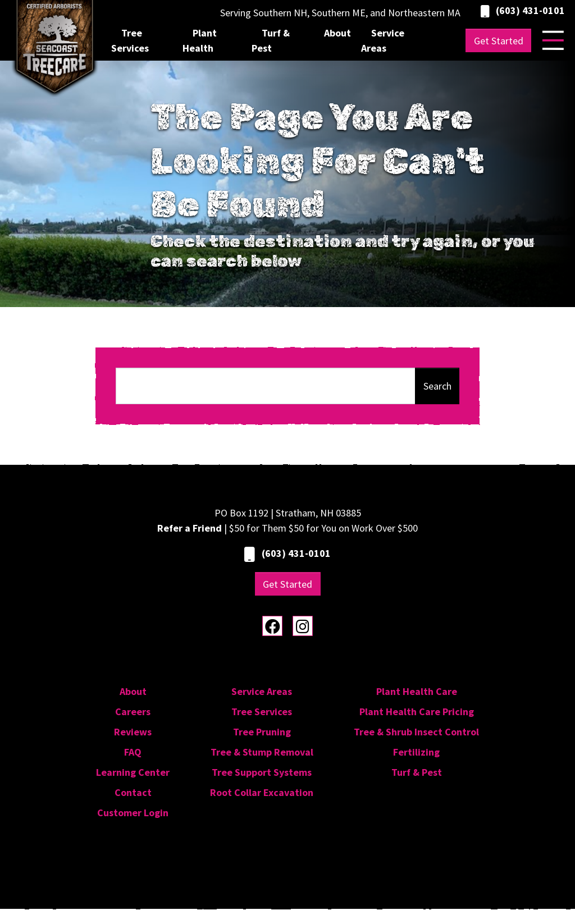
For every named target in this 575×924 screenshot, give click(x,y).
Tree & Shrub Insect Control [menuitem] (416, 732)
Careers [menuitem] (133, 712)
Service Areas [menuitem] (383, 40)
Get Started (499, 41)
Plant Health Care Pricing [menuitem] (417, 712)
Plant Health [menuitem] (200, 40)
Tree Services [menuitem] (130, 40)
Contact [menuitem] (133, 792)
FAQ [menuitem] (133, 752)
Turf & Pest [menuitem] (271, 40)
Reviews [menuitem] (133, 732)
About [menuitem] (337, 33)
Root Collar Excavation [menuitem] (262, 792)
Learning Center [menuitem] (133, 772)
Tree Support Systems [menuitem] (262, 772)
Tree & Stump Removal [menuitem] (262, 752)
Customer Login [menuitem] (133, 813)
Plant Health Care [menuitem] (417, 691)
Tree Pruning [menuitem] (262, 732)
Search (437, 386)
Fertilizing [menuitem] (416, 752)
